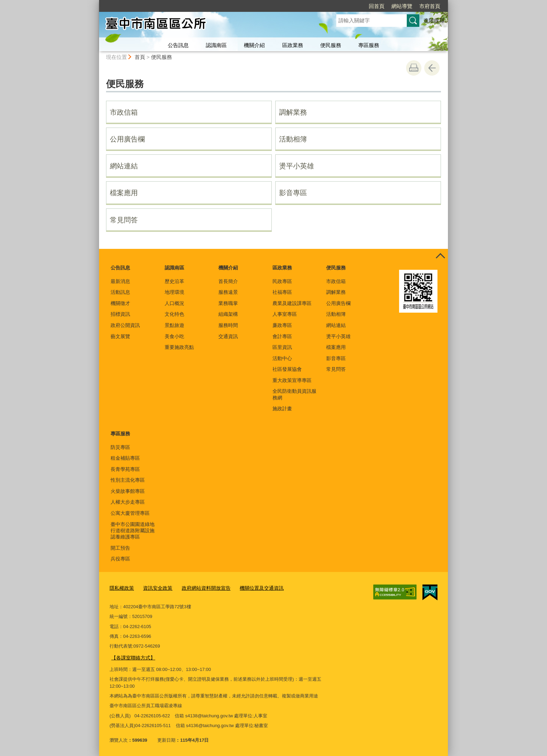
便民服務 (331, 45)
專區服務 (369, 45)
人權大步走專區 (128, 502)
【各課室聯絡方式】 (132, 656)
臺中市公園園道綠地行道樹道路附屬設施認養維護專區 (133, 530)
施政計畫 (282, 408)
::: (96, 3)
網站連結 (124, 166)
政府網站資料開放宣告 (201, 588)
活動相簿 (293, 139)
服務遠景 (228, 292)
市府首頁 (430, 6)
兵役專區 (120, 559)
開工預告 (120, 548)
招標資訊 (120, 314)
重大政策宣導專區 (292, 380)
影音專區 (293, 193)
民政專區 (282, 281)
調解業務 (293, 112)
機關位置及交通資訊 (253, 588)
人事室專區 (285, 314)
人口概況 (174, 303)
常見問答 (124, 220)
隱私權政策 (121, 588)
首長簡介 (228, 281)
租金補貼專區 (125, 458)
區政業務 (293, 45)
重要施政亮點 (179, 347)
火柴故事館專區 (128, 491)
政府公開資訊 (125, 325)
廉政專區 (282, 325)
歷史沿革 (174, 281)
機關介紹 (254, 45)
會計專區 (282, 336)
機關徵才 (120, 303)
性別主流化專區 (128, 480)
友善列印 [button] (414, 68)
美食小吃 (174, 336)
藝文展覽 (120, 336)
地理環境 (174, 292)
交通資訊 (228, 336)
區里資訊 (282, 347)
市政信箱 (124, 112)
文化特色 (174, 314)
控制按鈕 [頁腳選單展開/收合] (440, 257)
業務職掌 (228, 303)
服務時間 (228, 325)
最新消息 (120, 281)
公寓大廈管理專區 (130, 513)
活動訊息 (120, 292)
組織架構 (228, 314)
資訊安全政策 (155, 588)
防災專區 (120, 447)
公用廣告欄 (127, 139)
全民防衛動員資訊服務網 (294, 394)
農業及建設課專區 (292, 303)
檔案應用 (124, 193)
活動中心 (282, 358)
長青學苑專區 (125, 469)
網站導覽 (402, 6)
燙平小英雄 (297, 166)
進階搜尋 (434, 20)
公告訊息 (178, 45)
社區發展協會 (287, 369)
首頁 (140, 57)
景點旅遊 (174, 325)
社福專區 (282, 292)
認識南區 (216, 45)
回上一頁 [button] (432, 68)
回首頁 (377, 6)
